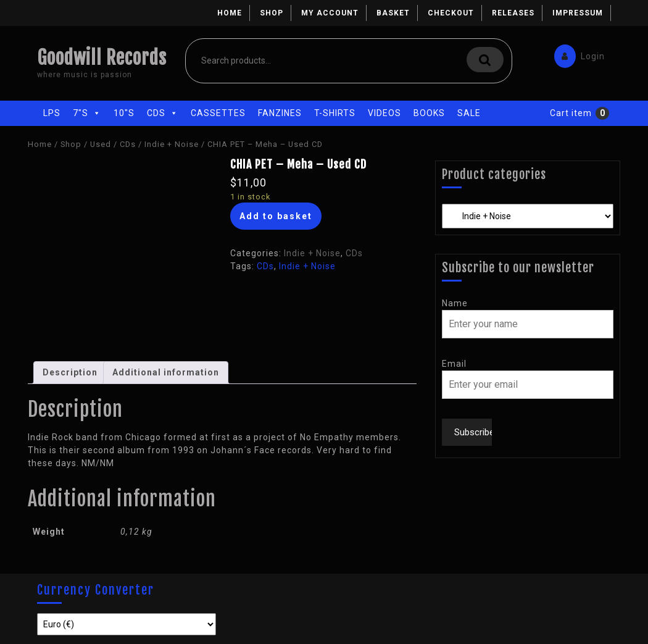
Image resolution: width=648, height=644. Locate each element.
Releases (513, 13)
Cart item (571, 113)
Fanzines (280, 113)
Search (485, 60)
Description (70, 372)
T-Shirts (335, 113)
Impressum (578, 13)
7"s (87, 113)
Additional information (166, 372)
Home (230, 13)
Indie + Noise (172, 144)
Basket (393, 13)
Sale (469, 113)
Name (455, 303)
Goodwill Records (102, 58)
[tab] (70, 373)
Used (101, 144)
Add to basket (276, 216)
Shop (272, 13)
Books (429, 113)
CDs (163, 113)
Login (576, 53)
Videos (384, 113)
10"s (124, 113)
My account (330, 13)
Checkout (451, 13)
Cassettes (218, 113)
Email (454, 364)
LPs (52, 113)
